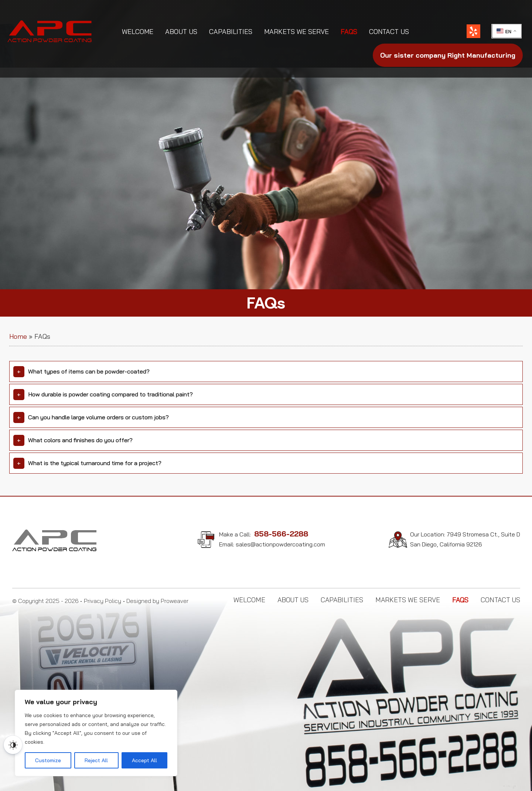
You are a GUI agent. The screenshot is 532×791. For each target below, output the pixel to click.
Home (18, 336)
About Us (181, 32)
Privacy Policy (103, 601)
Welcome (138, 32)
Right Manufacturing (448, 55)
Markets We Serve (296, 32)
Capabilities (231, 32)
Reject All (96, 760)
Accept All (144, 760)
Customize (48, 760)
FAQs (349, 32)
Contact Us (389, 32)
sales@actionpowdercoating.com (280, 544)
